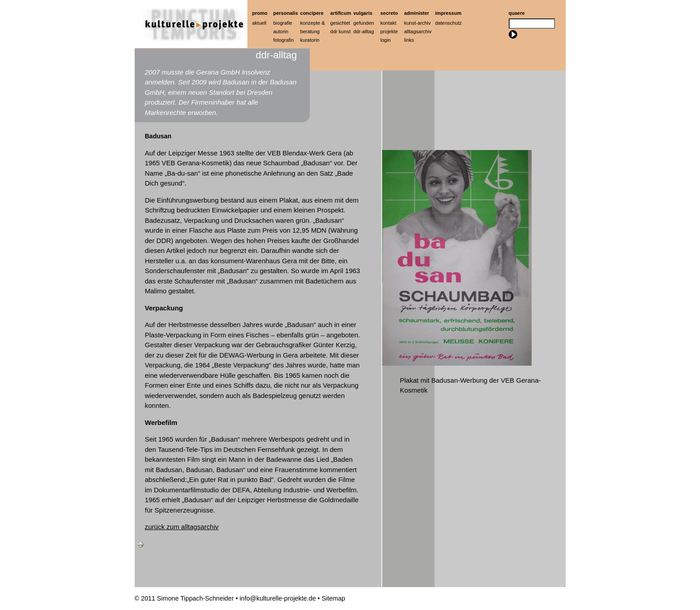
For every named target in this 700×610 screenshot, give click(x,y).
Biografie (283, 23)
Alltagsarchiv (418, 31)
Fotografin (284, 40)
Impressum (448, 13)
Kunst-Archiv (417, 23)
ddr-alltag (364, 31)
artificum (341, 13)
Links (409, 40)
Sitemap (333, 598)
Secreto (389, 13)
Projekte (389, 31)
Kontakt (388, 23)
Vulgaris (363, 13)
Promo (260, 13)
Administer (417, 13)
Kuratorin (310, 40)
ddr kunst (341, 31)
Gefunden (364, 23)
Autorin (281, 31)
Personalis (286, 13)
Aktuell (260, 23)
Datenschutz (448, 23)
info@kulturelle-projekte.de (278, 598)
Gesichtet (340, 23)
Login (385, 40)
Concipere (312, 13)
